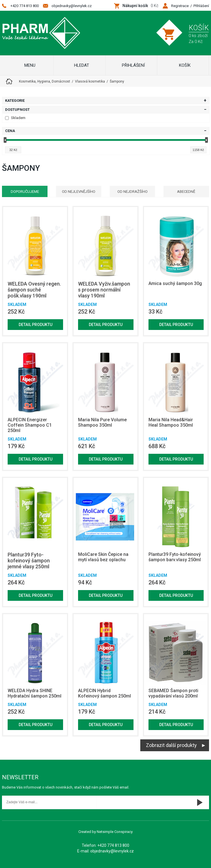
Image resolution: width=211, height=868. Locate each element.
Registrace (180, 6)
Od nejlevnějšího (79, 192)
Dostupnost (17, 110)
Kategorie (15, 101)
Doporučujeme (25, 192)
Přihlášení (201, 6)
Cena (10, 131)
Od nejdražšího (133, 192)
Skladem (15, 118)
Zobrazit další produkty (171, 745)
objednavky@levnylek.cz (72, 6)
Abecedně (186, 192)
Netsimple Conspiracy (115, 832)
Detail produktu (35, 325)
